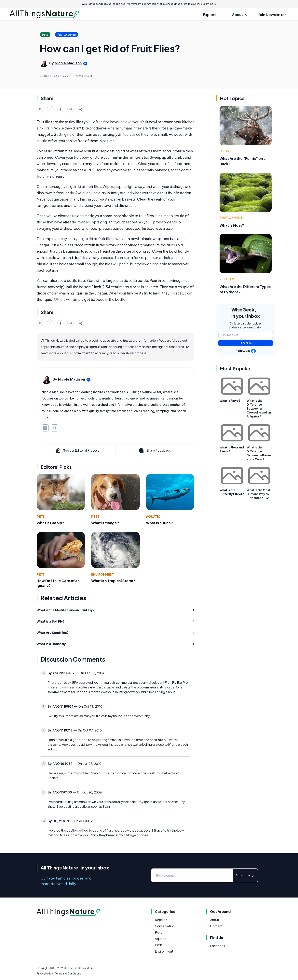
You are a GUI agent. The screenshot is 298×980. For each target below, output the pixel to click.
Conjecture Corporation (78, 968)
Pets (41, 516)
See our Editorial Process (77, 450)
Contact (216, 926)
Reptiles (227, 279)
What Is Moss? (232, 225)
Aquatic (153, 516)
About (215, 920)
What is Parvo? (230, 400)
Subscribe (246, 343)
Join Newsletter (272, 15)
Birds (224, 151)
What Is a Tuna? (159, 523)
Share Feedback (154, 450)
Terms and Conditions (68, 974)
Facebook (218, 946)
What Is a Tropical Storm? (113, 581)
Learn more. (210, 4)
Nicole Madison (68, 63)
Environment (103, 574)
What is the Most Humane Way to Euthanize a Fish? (259, 494)
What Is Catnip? (50, 523)
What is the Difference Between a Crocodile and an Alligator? (259, 408)
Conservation (165, 926)
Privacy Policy (45, 974)
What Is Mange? (105, 523)
